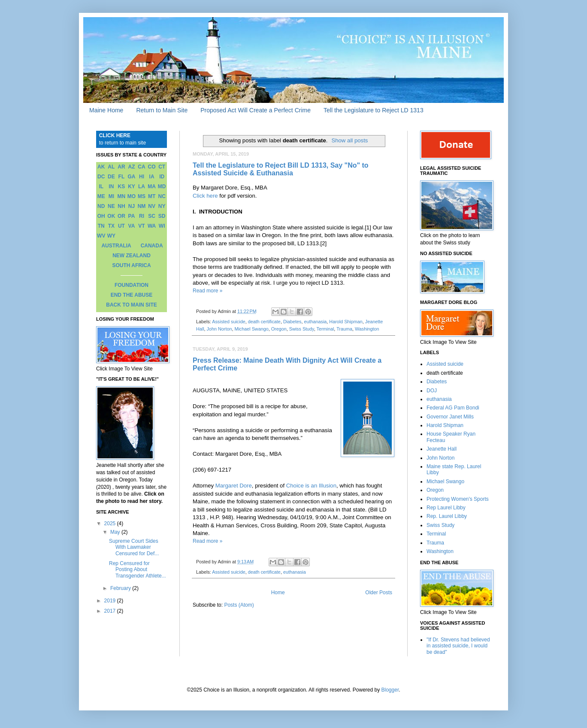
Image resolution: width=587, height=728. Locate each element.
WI (162, 226)
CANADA (152, 246)
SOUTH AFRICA (131, 265)
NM (142, 206)
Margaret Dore (234, 486)
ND (101, 206)
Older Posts (379, 593)
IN (111, 187)
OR (121, 216)
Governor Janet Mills (450, 417)
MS (142, 196)
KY (132, 187)
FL (122, 177)
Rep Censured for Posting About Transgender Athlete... (138, 570)
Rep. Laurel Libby (447, 516)
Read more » (207, 291)
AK (101, 167)
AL (111, 167)
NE (111, 206)
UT (121, 226)
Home (278, 593)
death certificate (264, 322)
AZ (131, 167)
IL (101, 187)
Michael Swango (251, 329)
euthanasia (316, 322)
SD (162, 216)
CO (152, 167)
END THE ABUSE (132, 295)
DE (111, 177)
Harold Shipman (346, 322)
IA (152, 177)
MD (162, 187)
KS (122, 187)
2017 (111, 611)
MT (152, 196)
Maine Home (106, 110)
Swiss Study (302, 329)
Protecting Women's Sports (458, 499)
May (116, 532)
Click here (205, 196)
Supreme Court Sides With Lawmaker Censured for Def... (134, 547)
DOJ (432, 391)
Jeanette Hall (442, 449)
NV (152, 206)
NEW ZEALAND (132, 256)
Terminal (325, 329)
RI (142, 216)
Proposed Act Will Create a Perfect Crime (256, 110)
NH (121, 206)
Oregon (279, 329)
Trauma (344, 329)
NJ (132, 206)
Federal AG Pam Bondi (453, 408)
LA (142, 187)
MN (122, 196)
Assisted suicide (228, 322)
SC (152, 216)
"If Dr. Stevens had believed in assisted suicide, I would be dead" (458, 646)
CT (162, 167)
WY (111, 236)
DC (101, 177)
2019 (111, 601)
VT (141, 226)
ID (162, 177)
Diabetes (292, 322)
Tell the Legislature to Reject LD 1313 (374, 110)
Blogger (390, 690)
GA (131, 177)
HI (142, 177)
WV (101, 236)
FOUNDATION (132, 285)
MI (111, 196)
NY (162, 206)
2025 (111, 523)
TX (111, 226)
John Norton (219, 329)
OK (111, 216)
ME (101, 196)
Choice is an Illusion (311, 486)
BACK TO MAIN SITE (131, 305)
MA (152, 187)
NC (162, 196)
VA (132, 226)
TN (101, 226)
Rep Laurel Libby (446, 508)
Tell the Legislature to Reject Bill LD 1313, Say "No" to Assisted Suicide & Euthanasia (281, 169)
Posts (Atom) (239, 605)
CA (141, 167)
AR (121, 167)
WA (152, 226)
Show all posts (349, 140)
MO (132, 196)
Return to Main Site (162, 110)
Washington (367, 329)
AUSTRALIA (116, 246)
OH (101, 216)
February (121, 588)
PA (132, 216)
